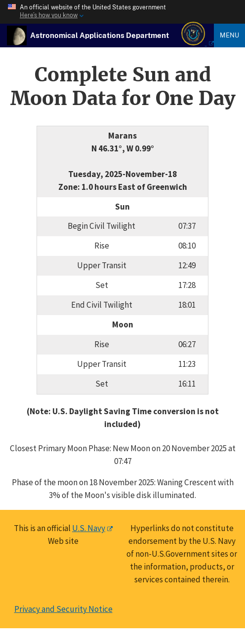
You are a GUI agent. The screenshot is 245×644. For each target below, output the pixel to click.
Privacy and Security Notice (63, 609)
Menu (229, 35)
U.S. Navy (89, 528)
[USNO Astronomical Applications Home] (100, 35)
